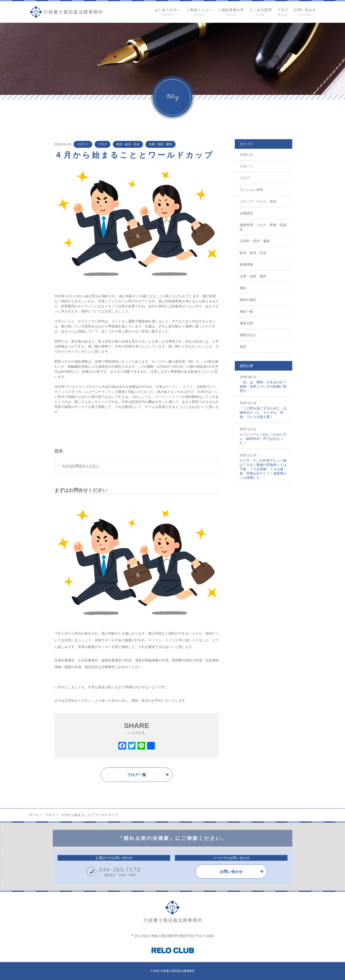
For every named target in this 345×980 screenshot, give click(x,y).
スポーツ (83, 144)
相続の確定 (248, 300)
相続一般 (246, 311)
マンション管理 (251, 190)
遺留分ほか (248, 335)
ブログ (103, 144)
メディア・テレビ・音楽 (258, 201)
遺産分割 (246, 323)
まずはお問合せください (80, 466)
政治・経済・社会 (128, 144)
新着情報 (246, 264)
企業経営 (246, 213)
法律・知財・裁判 (161, 144)
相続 (243, 288)
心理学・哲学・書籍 (255, 241)
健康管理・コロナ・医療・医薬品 (263, 227)
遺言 (243, 347)
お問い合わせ (231, 872)
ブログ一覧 (137, 775)
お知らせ (246, 155)
